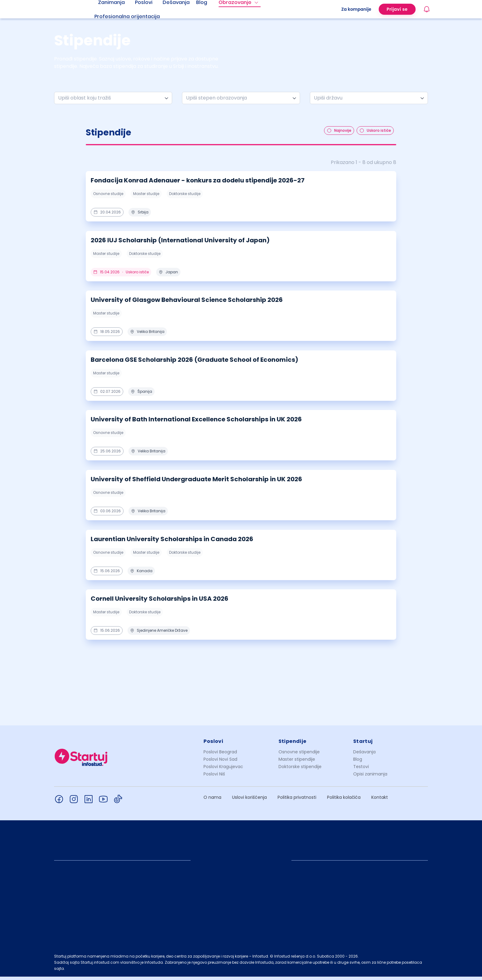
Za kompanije (356, 9)
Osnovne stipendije (299, 755)
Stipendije (292, 745)
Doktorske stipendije (300, 770)
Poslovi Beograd (220, 755)
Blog (358, 763)
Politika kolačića (344, 801)
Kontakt (380, 801)
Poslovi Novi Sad (220, 763)
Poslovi (213, 745)
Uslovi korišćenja (249, 801)
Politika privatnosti (297, 801)
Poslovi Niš (214, 777)
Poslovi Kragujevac (223, 770)
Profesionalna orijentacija (127, 16)
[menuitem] (135, 17)
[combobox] (111, 98)
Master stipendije (297, 763)
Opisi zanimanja (370, 777)
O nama (212, 801)
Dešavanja (364, 755)
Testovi (361, 770)
